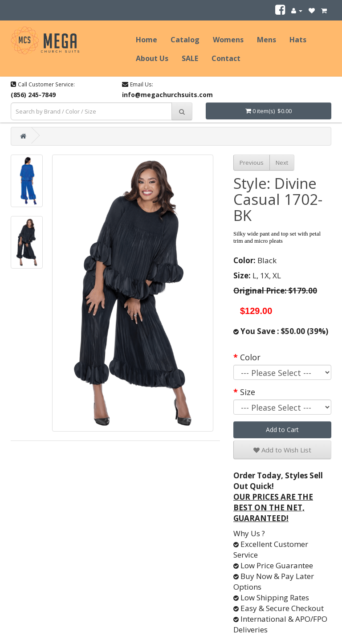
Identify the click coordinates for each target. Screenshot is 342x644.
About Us (152, 58)
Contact (226, 58)
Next (282, 163)
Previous (252, 163)
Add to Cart (282, 430)
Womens (228, 40)
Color (250, 357)
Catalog (185, 40)
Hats (298, 40)
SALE (190, 58)
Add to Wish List (282, 450)
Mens (267, 40)
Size (248, 392)
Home (147, 40)
